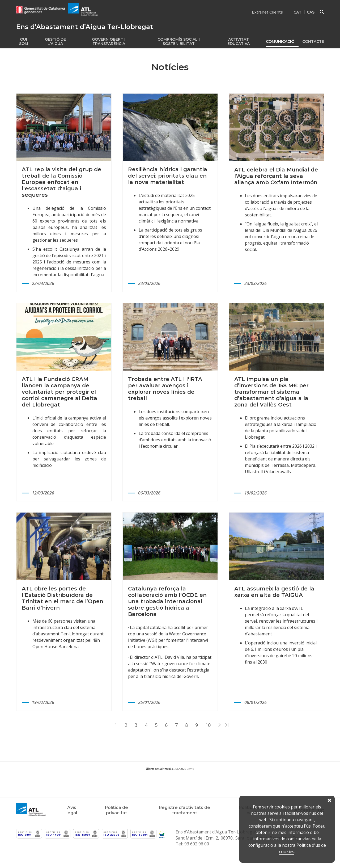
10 (208, 725)
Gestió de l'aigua (55, 41)
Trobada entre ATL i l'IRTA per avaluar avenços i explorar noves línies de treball (165, 389)
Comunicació (280, 41)
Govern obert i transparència (109, 41)
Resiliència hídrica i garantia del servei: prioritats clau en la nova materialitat (168, 176)
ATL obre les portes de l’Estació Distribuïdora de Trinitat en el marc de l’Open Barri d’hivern (63, 598)
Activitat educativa (239, 41)
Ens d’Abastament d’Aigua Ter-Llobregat (216, 832)
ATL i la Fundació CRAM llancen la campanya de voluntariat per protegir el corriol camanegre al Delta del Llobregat (59, 392)
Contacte (313, 41)
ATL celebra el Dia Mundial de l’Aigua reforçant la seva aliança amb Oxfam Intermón (276, 176)
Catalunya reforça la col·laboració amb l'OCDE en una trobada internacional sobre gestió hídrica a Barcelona (167, 601)
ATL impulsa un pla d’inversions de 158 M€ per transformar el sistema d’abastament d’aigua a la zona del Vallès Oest (271, 392)
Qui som (24, 41)
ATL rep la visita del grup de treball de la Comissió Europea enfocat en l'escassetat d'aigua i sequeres (61, 182)
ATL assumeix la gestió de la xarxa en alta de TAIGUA (274, 592)
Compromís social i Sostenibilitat (179, 41)
